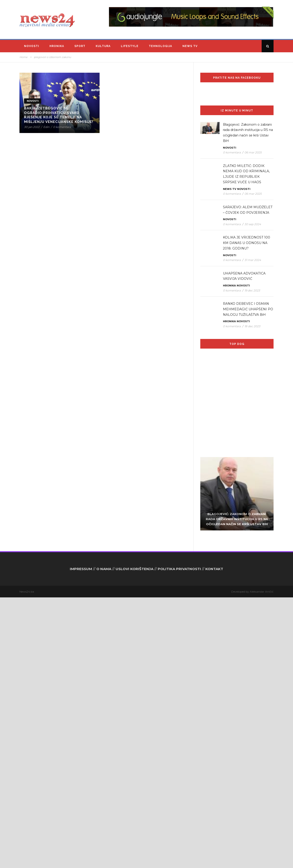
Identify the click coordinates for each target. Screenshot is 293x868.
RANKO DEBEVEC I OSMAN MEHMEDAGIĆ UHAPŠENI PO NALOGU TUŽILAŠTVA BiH (248, 309)
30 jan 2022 (32, 127)
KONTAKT (214, 839)
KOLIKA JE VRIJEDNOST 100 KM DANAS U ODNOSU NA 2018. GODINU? (247, 243)
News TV (190, 46)
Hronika (57, 46)
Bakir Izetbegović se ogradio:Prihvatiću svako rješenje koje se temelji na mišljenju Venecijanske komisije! (59, 115)
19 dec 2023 (252, 290)
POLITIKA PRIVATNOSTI (179, 839)
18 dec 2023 (252, 326)
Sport (80, 46)
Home (23, 57)
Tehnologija (160, 46)
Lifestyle (130, 46)
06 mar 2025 (253, 152)
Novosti (32, 46)
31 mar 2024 (253, 260)
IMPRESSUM (81, 839)
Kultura (103, 46)
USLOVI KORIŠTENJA (134, 839)
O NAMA (104, 839)
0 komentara (62, 127)
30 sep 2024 (253, 224)
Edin (46, 127)
